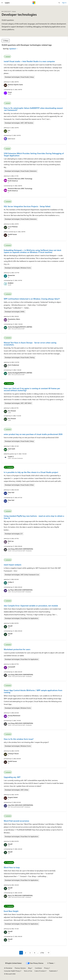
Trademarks (53, 971)
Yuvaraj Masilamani (14, 716)
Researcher (11, 275)
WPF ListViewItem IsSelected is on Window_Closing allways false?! (32, 299)
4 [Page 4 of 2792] (35, 953)
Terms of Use (28, 971)
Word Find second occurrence (16, 821)
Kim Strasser (12, 411)
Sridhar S (11, 582)
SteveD (10, 626)
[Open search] (59, 3)
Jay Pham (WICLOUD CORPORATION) (20, 590)
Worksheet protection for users (17, 649)
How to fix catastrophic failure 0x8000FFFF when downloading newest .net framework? (33, 109)
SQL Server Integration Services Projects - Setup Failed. (27, 206)
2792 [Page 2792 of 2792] (42, 953)
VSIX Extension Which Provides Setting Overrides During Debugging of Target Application (34, 154)
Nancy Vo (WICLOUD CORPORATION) (20, 895)
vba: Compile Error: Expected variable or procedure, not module (31, 606)
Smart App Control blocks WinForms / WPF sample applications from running (33, 691)
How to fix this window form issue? (19, 739)
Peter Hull (11, 492)
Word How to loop (12, 867)
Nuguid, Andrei (13, 797)
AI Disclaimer (8, 968)
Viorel (10, 92)
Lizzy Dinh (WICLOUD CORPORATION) (20, 805)
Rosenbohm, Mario (14, 319)
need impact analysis (13, 565)
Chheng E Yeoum (13, 754)
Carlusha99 (11, 667)
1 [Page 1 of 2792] (21, 953)
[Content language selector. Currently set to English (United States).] (13, 963)
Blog (30, 968)
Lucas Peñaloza (13, 227)
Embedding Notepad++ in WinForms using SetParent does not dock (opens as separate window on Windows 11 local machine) (32, 251)
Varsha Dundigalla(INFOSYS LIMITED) (20, 327)
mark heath (11, 449)
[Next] (48, 953)
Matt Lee (11, 541)
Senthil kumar (12, 234)
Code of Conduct (40, 971)
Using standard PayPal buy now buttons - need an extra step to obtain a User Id (34, 517)
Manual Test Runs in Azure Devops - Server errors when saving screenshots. (30, 344)
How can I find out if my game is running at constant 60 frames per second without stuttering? (32, 389)
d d (9, 130)
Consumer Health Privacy (12, 971)
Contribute (38, 968)
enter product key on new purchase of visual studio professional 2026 (33, 434)
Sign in (64, 3)
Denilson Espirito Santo (15, 85)
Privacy (46, 968)
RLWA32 (11, 283)
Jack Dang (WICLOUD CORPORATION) (20, 549)
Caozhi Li (11, 456)
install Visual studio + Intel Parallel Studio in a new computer (29, 61)
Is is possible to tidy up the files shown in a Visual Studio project (31, 472)
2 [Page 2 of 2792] (26, 953)
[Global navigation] (2, 3)
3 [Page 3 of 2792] (30, 953)
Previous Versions (20, 968)
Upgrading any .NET (12, 777)
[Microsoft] (34, 3)
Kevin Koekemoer (13, 365)
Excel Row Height (11, 911)
